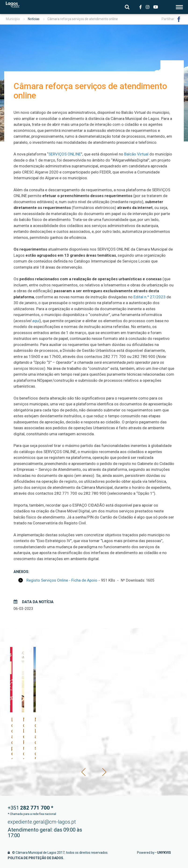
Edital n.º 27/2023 (150, 297)
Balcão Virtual (136, 154)
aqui (36, 321)
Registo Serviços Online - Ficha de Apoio (62, 580)
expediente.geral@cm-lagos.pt (42, 822)
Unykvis (164, 853)
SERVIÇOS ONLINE (65, 154)
